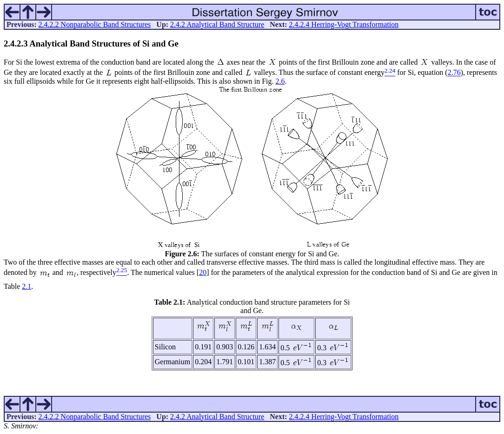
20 (203, 272)
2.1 (27, 286)
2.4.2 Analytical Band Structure (217, 24)
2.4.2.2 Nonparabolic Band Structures (95, 24)
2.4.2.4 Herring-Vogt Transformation (344, 24)
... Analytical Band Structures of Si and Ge (91, 43)
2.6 (280, 81)
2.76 (454, 73)
